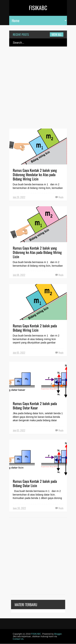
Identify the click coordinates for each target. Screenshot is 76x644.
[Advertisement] (38, 90)
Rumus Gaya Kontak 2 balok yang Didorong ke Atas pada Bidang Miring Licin (37, 252)
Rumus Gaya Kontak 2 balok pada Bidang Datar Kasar (35, 406)
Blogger (58, 634)
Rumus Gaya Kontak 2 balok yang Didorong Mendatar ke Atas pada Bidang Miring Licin (35, 175)
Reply (61, 197)
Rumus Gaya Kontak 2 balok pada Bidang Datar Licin (35, 483)
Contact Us (18, 639)
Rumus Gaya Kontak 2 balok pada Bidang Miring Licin (35, 328)
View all (57, 34)
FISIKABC (38, 8)
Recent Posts (21, 34)
